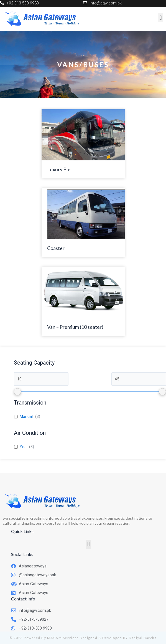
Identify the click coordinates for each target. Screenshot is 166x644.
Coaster (56, 248)
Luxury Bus (59, 169)
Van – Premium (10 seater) (75, 327)
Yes (23, 447)
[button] (89, 544)
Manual (26, 416)
